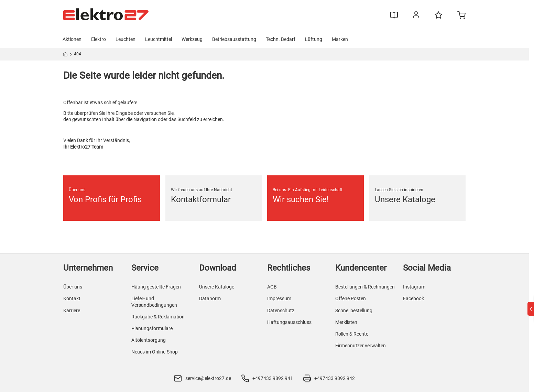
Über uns (73, 287)
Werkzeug (192, 39)
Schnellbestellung (354, 311)
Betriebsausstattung (234, 39)
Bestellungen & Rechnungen (365, 287)
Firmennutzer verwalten (361, 346)
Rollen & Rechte (352, 334)
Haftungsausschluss (289, 322)
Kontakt (72, 298)
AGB (272, 287)
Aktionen (72, 39)
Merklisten (346, 322)
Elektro (99, 39)
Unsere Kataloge (217, 287)
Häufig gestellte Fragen (156, 287)
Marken (340, 39)
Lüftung (314, 39)
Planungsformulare (152, 328)
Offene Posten (351, 298)
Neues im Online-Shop (155, 352)
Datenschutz (281, 311)
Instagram (414, 287)
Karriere (72, 311)
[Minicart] (461, 16)
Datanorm (210, 298)
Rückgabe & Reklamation (158, 317)
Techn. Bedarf (281, 39)
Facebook (413, 298)
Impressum (279, 298)
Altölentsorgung (149, 340)
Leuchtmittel (159, 39)
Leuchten (126, 39)
